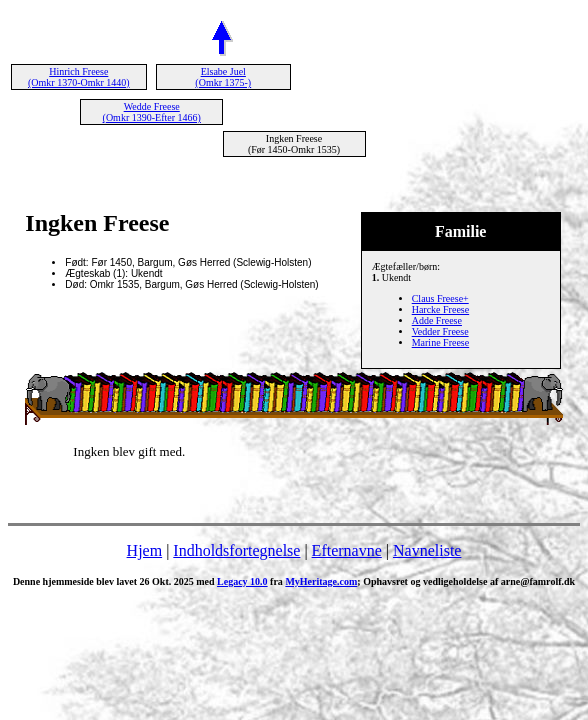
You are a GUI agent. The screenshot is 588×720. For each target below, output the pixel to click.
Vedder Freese (440, 331)
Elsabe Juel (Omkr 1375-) (223, 77)
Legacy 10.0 (242, 581)
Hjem (145, 550)
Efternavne (347, 550)
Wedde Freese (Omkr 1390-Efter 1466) (152, 112)
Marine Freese (440, 342)
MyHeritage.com (321, 581)
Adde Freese (437, 320)
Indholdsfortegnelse (236, 550)
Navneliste (427, 550)
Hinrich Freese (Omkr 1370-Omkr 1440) (79, 77)
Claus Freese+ (440, 298)
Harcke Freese (440, 309)
